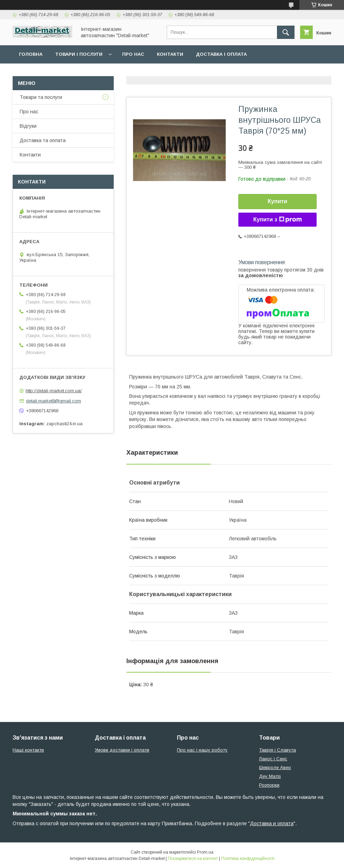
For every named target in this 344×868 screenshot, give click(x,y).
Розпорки (269, 785)
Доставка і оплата (221, 54)
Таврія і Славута (277, 750)
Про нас (133, 54)
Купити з (277, 220)
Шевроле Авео (275, 767)
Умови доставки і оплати (122, 750)
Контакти (170, 54)
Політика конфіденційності (248, 859)
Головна (31, 54)
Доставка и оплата (272, 823)
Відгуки (28, 126)
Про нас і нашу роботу (202, 750)
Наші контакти (28, 750)
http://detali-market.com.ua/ (54, 391)
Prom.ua (205, 852)
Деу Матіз (270, 776)
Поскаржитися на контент (193, 859)
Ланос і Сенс (273, 759)
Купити (278, 201)
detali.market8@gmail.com (54, 401)
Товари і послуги (79, 54)
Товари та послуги (41, 97)
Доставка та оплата (43, 140)
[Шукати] (286, 32)
